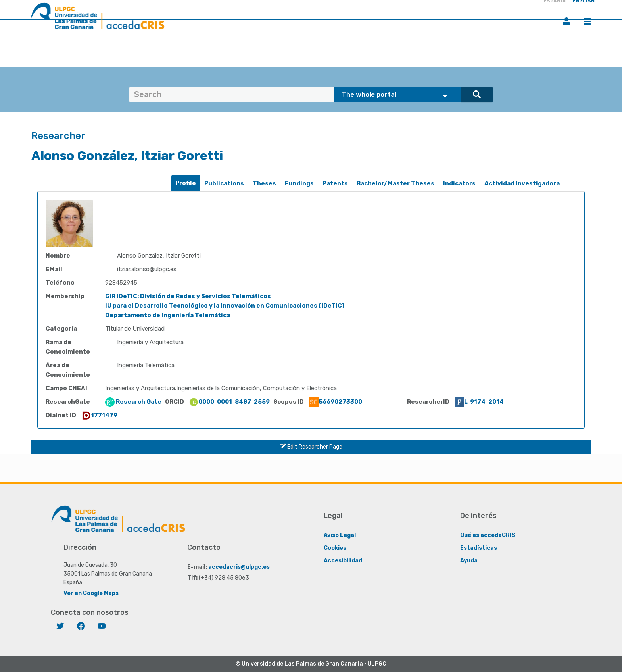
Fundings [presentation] (299, 183)
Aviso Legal (340, 535)
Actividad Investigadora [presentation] (522, 183)
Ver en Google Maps (91, 593)
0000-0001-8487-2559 (229, 402)
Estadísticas (479, 548)
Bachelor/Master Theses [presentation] (395, 183)
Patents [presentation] (335, 183)
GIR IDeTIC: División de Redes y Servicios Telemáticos (188, 296)
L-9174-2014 (479, 402)
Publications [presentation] (224, 183)
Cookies (335, 548)
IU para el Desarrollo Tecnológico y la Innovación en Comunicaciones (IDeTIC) (225, 306)
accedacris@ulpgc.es (239, 567)
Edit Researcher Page (311, 447)
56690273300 (336, 402)
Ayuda (469, 561)
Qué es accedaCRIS (488, 535)
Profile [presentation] (186, 183)
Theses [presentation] (264, 183)
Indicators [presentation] (459, 183)
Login (566, 21)
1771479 (99, 415)
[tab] (186, 183)
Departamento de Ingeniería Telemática (168, 315)
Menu (587, 21)
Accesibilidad (343, 561)
